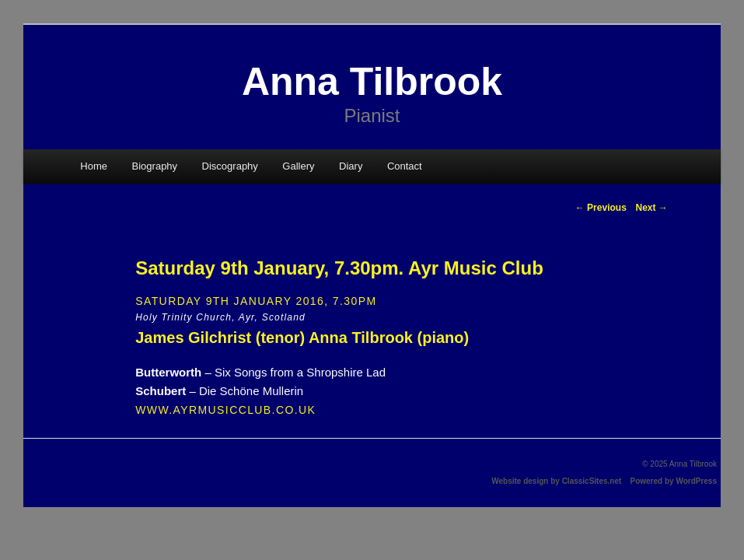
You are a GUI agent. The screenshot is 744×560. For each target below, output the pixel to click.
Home (94, 166)
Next (651, 208)
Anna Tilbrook (372, 82)
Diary (351, 166)
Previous (601, 208)
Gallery (298, 166)
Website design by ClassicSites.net (556, 481)
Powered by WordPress (673, 481)
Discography (230, 166)
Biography (155, 166)
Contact (405, 166)
